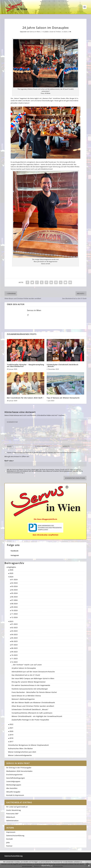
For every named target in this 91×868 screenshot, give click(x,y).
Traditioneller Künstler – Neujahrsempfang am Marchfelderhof (25, 365)
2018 (11, 738)
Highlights (12, 567)
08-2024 (14, 604)
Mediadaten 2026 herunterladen (19, 771)
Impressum (11, 832)
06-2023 (14, 641)
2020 (11, 731)
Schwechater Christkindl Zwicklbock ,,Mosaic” (63, 365)
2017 (11, 742)
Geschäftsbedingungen (16, 778)
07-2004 (14, 600)
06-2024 (14, 597)
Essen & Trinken (55, 32)
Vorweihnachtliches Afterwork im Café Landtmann (32, 713)
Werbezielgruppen (14, 785)
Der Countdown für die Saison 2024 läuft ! (25, 398)
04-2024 (14, 590)
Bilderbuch (11, 817)
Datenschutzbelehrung (15, 473)
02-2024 (14, 583)
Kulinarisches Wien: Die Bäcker (20, 748)
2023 (11, 621)
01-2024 (14, 580)
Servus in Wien (35, 32)
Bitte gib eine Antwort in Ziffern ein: (17, 456)
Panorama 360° (12, 814)
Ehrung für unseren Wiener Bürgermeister (29, 682)
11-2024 (14, 614)
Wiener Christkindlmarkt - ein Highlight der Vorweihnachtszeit (37, 716)
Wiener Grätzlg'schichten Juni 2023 (22, 752)
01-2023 (14, 624)
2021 (11, 728)
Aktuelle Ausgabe (13, 792)
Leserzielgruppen (13, 781)
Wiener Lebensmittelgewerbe (20, 755)
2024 (11, 577)
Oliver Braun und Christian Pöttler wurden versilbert (33, 706)
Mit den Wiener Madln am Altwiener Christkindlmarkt (33, 703)
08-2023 (14, 648)
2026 (11, 570)
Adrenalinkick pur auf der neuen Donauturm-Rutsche (33, 672)
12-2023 (64, 32)
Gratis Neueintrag (14, 810)
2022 (11, 724)
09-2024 (14, 607)
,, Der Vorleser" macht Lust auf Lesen (27, 665)
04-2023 (14, 634)
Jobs (8, 842)
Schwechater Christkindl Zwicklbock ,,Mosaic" (30, 709)
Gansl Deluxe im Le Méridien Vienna (26, 696)
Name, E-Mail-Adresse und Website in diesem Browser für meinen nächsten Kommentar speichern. (42, 452)
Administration (12, 821)
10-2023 (14, 655)
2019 (11, 735)
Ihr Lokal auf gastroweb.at (17, 807)
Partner (9, 846)
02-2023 (14, 628)
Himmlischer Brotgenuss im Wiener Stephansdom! (28, 745)
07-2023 (14, 645)
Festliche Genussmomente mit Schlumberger (30, 689)
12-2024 (14, 617)
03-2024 (14, 586)
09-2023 (14, 652)
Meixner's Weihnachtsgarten (23, 699)
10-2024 (14, 610)
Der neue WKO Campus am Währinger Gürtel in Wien (33, 678)
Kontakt (10, 839)
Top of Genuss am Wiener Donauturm (63, 398)
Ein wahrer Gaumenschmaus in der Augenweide (31, 685)
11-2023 (14, 659)
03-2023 (14, 631)
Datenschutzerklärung (15, 836)
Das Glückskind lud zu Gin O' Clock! (26, 675)
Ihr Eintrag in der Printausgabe (19, 768)
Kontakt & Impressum (15, 795)
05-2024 (14, 593)
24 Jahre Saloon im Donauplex (24, 668)
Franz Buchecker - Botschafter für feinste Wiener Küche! (34, 692)
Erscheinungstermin (14, 775)
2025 (11, 573)
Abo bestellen (12, 788)
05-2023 (14, 638)
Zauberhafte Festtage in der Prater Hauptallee (30, 720)
